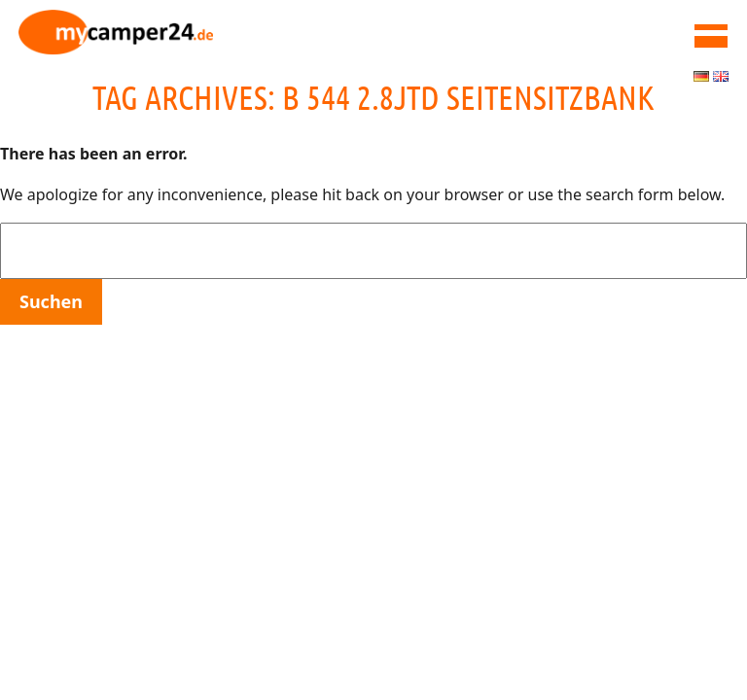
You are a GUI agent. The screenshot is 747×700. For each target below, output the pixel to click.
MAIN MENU (711, 36)
